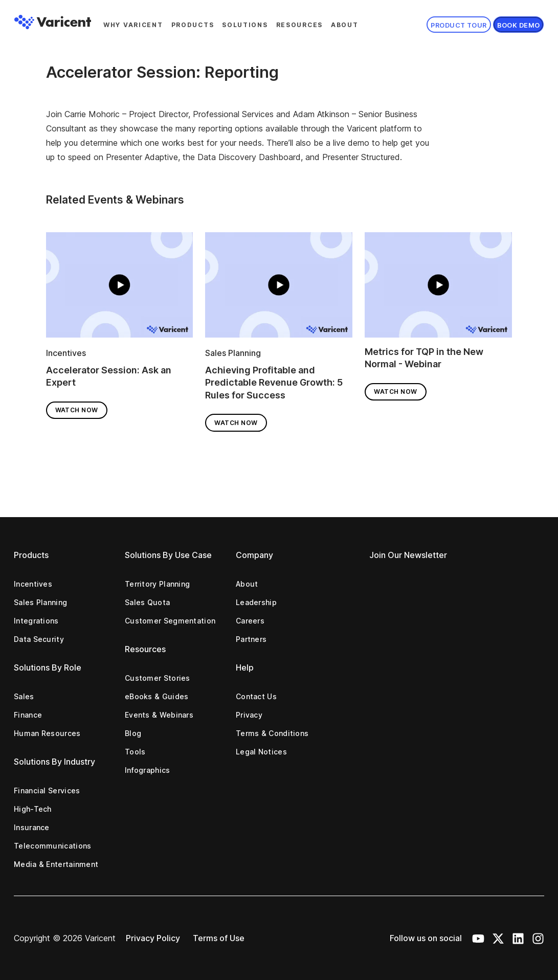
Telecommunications (52, 846)
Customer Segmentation (170, 621)
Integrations (36, 621)
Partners (251, 639)
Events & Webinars (159, 715)
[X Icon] (498, 938)
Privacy (249, 715)
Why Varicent (133, 25)
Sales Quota (147, 602)
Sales (24, 696)
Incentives (66, 353)
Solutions (245, 25)
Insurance (32, 827)
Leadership (256, 602)
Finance (28, 715)
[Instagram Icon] (538, 938)
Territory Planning (157, 584)
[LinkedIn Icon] (518, 938)
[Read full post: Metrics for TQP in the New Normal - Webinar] (438, 288)
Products (193, 25)
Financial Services (47, 790)
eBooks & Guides (157, 696)
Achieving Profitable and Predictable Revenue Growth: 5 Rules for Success (274, 383)
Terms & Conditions (272, 733)
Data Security (39, 639)
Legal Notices (261, 752)
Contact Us (256, 696)
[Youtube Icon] (478, 938)
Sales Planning (233, 353)
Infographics (148, 770)
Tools (135, 752)
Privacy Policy (153, 938)
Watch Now (77, 410)
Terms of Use (219, 938)
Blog (133, 733)
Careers (250, 621)
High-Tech (33, 809)
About (345, 25)
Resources (299, 25)
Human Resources (47, 733)
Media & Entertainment (56, 864)
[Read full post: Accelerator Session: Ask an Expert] (120, 288)
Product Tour (459, 25)
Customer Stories (158, 678)
